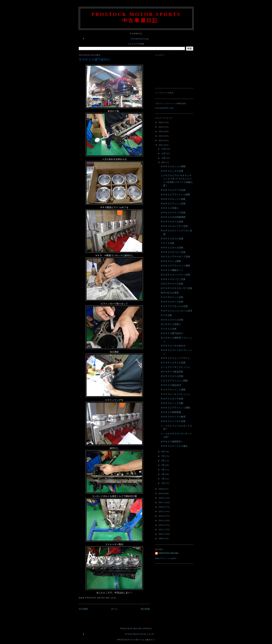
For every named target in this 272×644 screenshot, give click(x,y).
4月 (163, 470)
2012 (161, 525)
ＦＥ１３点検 (167, 243)
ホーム (114, 609)
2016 (161, 507)
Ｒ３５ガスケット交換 (172, 297)
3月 (163, 474)
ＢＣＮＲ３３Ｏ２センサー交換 (176, 288)
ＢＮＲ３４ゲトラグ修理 (173, 417)
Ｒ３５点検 (166, 315)
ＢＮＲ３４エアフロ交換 (173, 190)
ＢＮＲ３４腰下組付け (94, 59)
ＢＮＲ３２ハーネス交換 (173, 421)
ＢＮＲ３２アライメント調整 (175, 195)
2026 (161, 122)
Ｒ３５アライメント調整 (173, 390)
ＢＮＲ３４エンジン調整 (173, 166)
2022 (161, 140)
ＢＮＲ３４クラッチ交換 (173, 213)
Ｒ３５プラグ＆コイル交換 (174, 306)
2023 (161, 136)
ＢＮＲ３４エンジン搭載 (173, 199)
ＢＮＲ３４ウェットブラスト (175, 358)
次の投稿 (83, 609)
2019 (161, 493)
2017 (161, 502)
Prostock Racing (169, 553)
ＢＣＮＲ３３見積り (171, 324)
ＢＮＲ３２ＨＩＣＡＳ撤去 (174, 446)
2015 (161, 511)
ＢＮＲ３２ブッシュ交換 (173, 204)
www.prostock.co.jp (139, 39)
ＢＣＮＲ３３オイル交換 (173, 363)
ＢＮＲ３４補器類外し (172, 442)
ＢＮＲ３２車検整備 (171, 412)
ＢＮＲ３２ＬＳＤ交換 (172, 171)
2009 (161, 538)
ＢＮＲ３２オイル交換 (172, 222)
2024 (161, 131)
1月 (163, 483)
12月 (164, 149)
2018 (161, 498)
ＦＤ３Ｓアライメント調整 (174, 381)
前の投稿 (145, 609)
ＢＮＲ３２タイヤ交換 (172, 399)
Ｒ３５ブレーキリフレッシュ (175, 394)
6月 (163, 461)
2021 (161, 145)
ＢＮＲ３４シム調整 (171, 261)
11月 (164, 153)
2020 (161, 489)
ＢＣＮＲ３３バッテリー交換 (175, 275)
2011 (161, 529)
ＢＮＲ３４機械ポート (172, 270)
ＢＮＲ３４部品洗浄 (171, 385)
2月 (163, 479)
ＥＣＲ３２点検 (169, 329)
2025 (161, 127)
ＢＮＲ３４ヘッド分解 (172, 403)
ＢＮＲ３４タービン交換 (173, 252)
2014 (161, 516)
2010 (161, 534)
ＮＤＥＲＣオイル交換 (172, 284)
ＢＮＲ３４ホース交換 (172, 302)
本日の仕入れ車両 (170, 293)
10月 (164, 158)
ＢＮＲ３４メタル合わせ (173, 346)
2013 (161, 520)
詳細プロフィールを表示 (166, 558)
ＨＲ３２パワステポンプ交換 (175, 257)
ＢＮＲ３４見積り (170, 208)
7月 (163, 456)
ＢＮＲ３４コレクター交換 (174, 226)
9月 (163, 162)
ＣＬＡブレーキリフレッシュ (175, 367)
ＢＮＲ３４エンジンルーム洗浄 (176, 311)
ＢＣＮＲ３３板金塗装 (172, 372)
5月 (163, 465)
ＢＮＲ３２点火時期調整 (173, 217)
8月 (163, 452)
